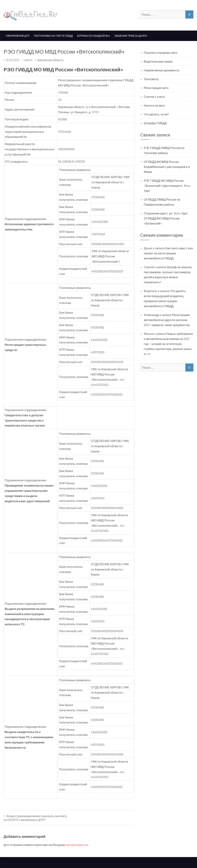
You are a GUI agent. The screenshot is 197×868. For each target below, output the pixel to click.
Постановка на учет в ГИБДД (53, 36)
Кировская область (51, 60)
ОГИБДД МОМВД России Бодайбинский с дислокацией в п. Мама (167, 167)
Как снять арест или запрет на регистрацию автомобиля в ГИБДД (168, 253)
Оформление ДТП (18, 36)
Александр (151, 315)
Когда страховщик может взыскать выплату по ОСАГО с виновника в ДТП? (35, 818)
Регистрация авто (156, 88)
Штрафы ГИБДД (155, 123)
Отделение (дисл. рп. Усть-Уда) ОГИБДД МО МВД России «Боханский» (165, 218)
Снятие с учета (154, 97)
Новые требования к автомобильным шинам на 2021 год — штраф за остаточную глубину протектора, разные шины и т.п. (168, 344)
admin (28, 60)
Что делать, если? (156, 114)
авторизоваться (77, 845)
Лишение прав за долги (131, 36)
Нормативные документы (162, 70)
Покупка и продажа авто (161, 52)
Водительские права (158, 61)
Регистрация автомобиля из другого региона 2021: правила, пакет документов (167, 320)
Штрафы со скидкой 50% (94, 36)
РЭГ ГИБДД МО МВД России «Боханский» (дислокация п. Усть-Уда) (167, 185)
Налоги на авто (154, 105)
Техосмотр (151, 79)
